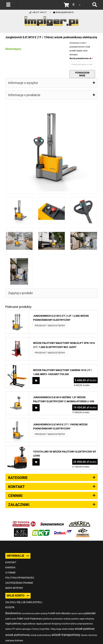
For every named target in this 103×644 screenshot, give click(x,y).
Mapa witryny (14, 588)
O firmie (10, 573)
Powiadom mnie (82, 74)
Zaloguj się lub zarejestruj (24, 602)
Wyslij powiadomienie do (81, 58)
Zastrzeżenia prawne (19, 583)
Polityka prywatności (20, 578)
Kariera (10, 567)
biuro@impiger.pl (63, 12)
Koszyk (10, 607)
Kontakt (11, 562)
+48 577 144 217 (38, 12)
